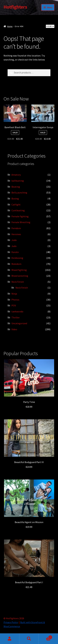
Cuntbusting (18, 210)
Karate (15, 252)
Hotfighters (15, 7)
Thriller (16, 317)
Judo (14, 246)
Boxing (15, 199)
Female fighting (20, 216)
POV (14, 305)
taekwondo (17, 311)
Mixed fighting (19, 270)
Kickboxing (17, 258)
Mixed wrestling (20, 276)
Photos (15, 300)
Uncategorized (19, 323)
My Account (10, 639)
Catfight (16, 205)
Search (29, 639)
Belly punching (19, 193)
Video (14, 329)
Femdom (16, 228)
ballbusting (18, 181)
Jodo (14, 240)
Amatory (16, 175)
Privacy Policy (11, 622)
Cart (45, 637)
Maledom (16, 264)
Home (10, 26)
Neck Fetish (18, 282)
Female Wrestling (21, 222)
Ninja (14, 294)
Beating (16, 187)
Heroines (16, 234)
